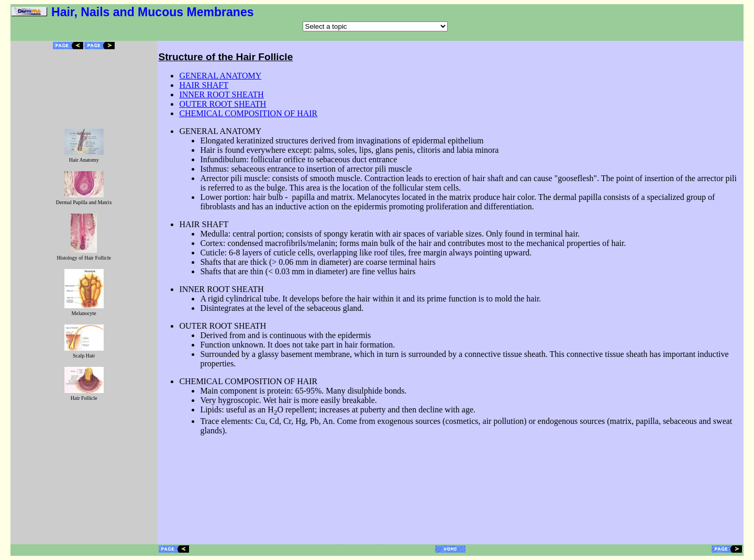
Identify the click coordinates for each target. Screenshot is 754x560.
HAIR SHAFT (204, 85)
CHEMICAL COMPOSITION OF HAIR (248, 113)
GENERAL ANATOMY (220, 76)
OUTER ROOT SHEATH (223, 104)
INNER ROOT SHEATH (221, 94)
